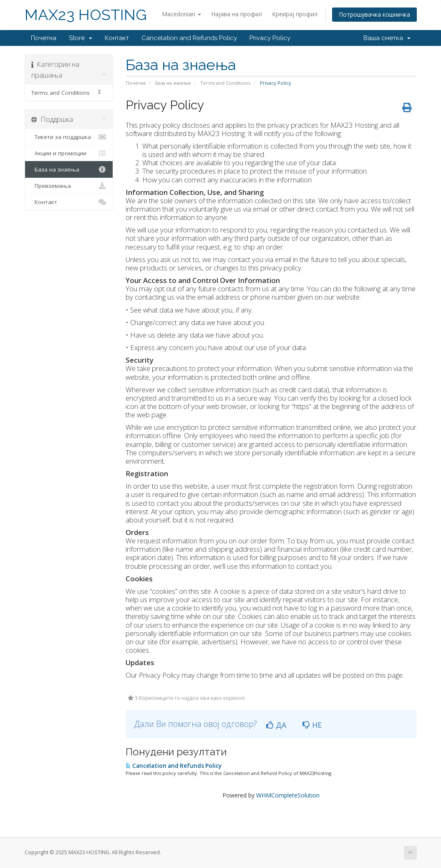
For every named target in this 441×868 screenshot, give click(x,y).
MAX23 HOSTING (86, 15)
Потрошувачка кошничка (374, 14)
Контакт (117, 38)
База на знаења (173, 83)
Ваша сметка (387, 38)
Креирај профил (295, 14)
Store (81, 38)
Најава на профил (237, 14)
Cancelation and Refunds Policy (189, 38)
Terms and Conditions (225, 83)
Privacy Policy (270, 38)
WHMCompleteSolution (288, 795)
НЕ (312, 725)
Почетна (44, 38)
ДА (276, 725)
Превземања (69, 186)
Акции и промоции (69, 153)
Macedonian (181, 14)
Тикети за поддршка (69, 137)
